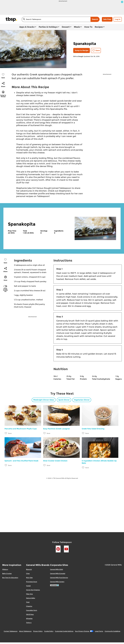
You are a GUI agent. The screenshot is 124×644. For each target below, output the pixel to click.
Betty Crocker (7, 573)
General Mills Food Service (59, 578)
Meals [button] (77, 27)
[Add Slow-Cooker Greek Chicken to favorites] (45, 465)
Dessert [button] (66, 27)
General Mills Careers (57, 582)
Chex (28, 573)
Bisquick (29, 569)
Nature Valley (31, 598)
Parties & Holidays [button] (48, 27)
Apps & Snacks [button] (27, 27)
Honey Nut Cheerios (33, 590)
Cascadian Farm (32, 610)
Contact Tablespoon (11, 631)
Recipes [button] (99, 27)
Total (28, 602)
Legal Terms (99, 631)
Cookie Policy (49, 631)
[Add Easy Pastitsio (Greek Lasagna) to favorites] (45, 433)
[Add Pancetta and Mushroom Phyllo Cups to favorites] (6, 433)
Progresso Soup (32, 582)
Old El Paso (30, 614)
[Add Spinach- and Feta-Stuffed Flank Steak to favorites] (6, 465)
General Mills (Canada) (58, 573)
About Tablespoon (25, 631)
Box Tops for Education (10, 578)
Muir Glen (29, 578)
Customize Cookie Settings (64, 631)
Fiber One (29, 594)
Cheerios (29, 606)
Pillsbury (5, 569)
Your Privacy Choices (84, 631)
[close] (122, 2)
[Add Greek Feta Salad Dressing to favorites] (83, 433)
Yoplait (28, 586)
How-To (88, 27)
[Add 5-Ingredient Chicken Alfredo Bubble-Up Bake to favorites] (83, 467)
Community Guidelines (112, 631)
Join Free (107, 19)
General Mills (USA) (56, 569)
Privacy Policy (38, 631)
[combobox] (56, 19)
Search (95, 19)
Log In (118, 19)
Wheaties (29, 618)
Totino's (29, 623)
